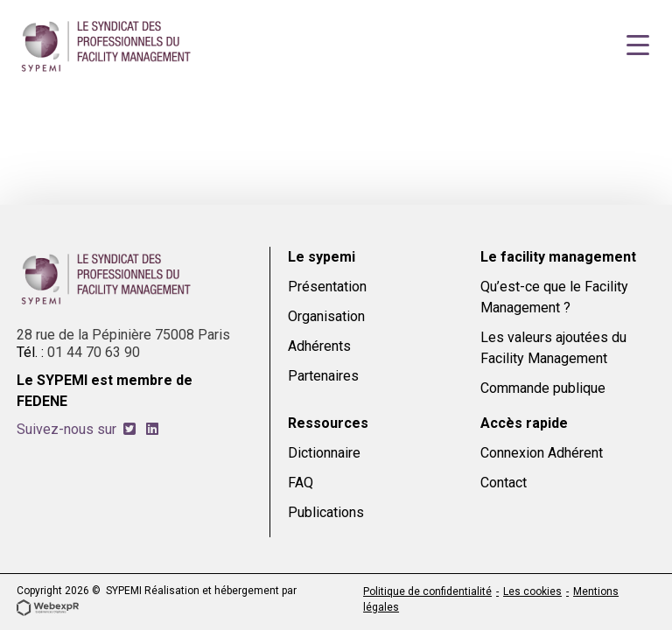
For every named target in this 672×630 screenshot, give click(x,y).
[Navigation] (638, 45)
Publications (326, 512)
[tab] (129, 429)
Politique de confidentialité (427, 591)
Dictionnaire (324, 453)
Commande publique (543, 388)
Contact (504, 483)
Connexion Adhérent (542, 453)
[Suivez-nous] (129, 429)
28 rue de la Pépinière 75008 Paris (123, 335)
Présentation (327, 287)
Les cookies (532, 591)
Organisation (326, 316)
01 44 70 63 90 (94, 352)
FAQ (301, 483)
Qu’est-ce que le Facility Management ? (554, 297)
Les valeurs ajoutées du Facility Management (553, 348)
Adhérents (319, 346)
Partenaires (323, 376)
